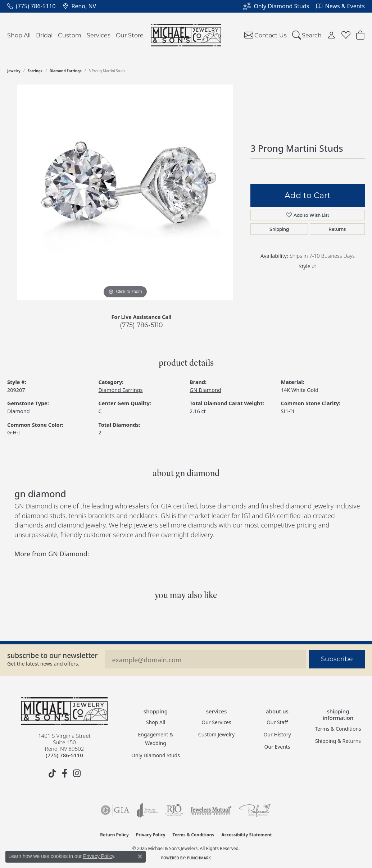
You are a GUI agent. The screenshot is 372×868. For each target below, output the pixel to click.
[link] (31, 6)
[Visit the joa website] (147, 810)
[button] (307, 35)
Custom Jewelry (216, 734)
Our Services (216, 722)
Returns (337, 229)
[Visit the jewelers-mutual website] (211, 810)
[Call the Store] (64, 755)
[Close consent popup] (140, 856)
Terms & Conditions (338, 729)
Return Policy (114, 835)
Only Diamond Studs (156, 755)
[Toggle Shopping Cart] (360, 35)
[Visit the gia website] (115, 810)
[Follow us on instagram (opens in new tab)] (77, 773)
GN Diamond (205, 390)
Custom (70, 35)
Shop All (19, 35)
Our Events (277, 747)
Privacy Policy (151, 835)
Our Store (130, 35)
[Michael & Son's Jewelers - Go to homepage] (64, 711)
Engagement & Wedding (156, 739)
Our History (277, 734)
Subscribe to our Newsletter (53, 655)
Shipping (279, 229)
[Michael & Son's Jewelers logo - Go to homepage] (186, 35)
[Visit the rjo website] (174, 810)
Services (99, 35)
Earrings (35, 71)
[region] (125, 192)
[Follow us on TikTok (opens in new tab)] (52, 773)
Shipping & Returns (338, 741)
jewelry (14, 71)
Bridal (44, 35)
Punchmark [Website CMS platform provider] (199, 858)
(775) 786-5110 (141, 325)
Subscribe (337, 659)
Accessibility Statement (246, 835)
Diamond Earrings (66, 71)
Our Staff (277, 722)
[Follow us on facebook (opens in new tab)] (64, 773)
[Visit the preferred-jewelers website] (255, 810)
